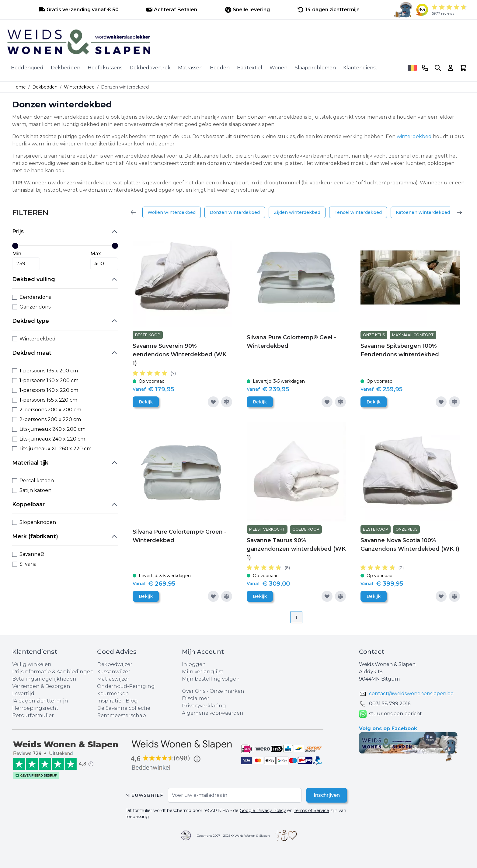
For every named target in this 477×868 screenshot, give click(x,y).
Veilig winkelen (32, 664)
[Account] (451, 68)
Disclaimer (196, 698)
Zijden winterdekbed (297, 212)
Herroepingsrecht (35, 708)
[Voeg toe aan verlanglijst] (213, 402)
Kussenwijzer (114, 672)
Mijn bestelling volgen (211, 679)
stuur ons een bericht (390, 714)
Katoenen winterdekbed (423, 212)
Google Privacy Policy (263, 810)
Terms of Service (312, 810)
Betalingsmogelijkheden (44, 679)
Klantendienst (360, 68)
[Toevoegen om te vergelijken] (227, 402)
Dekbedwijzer (115, 664)
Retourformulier (33, 715)
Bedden (220, 68)
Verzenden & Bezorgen (41, 686)
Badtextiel (250, 68)
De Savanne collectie (124, 708)
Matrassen (190, 68)
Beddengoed (27, 68)
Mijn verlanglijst (203, 672)
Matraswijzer (113, 679)
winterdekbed (414, 136)
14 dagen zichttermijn (40, 701)
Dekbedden (66, 68)
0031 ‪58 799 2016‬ (390, 704)
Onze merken (227, 691)
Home (19, 87)
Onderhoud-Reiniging (126, 686)
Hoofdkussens (105, 68)
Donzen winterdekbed (235, 212)
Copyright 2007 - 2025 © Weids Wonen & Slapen (233, 836)
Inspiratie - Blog (117, 701)
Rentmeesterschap (122, 715)
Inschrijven (326, 795)
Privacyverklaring (204, 706)
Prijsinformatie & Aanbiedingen (53, 672)
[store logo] (238, 42)
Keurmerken (113, 694)
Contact (372, 652)
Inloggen (194, 664)
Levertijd (23, 694)
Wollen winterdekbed (172, 212)
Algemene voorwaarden (213, 713)
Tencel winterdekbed (358, 212)
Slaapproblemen (315, 68)
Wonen (279, 68)
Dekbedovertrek (150, 68)
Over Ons (194, 691)
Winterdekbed (79, 87)
